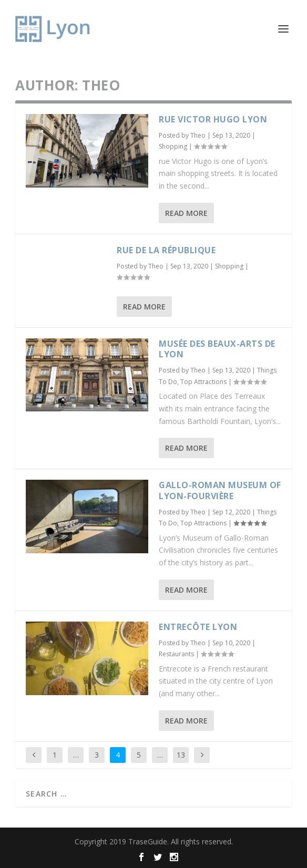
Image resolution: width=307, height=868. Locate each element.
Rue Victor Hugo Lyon (213, 119)
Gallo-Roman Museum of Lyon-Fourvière (220, 490)
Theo (198, 135)
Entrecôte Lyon (198, 627)
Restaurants (176, 654)
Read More (186, 213)
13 (181, 755)
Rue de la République (166, 250)
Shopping (173, 146)
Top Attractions (203, 382)
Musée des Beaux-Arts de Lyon (217, 349)
